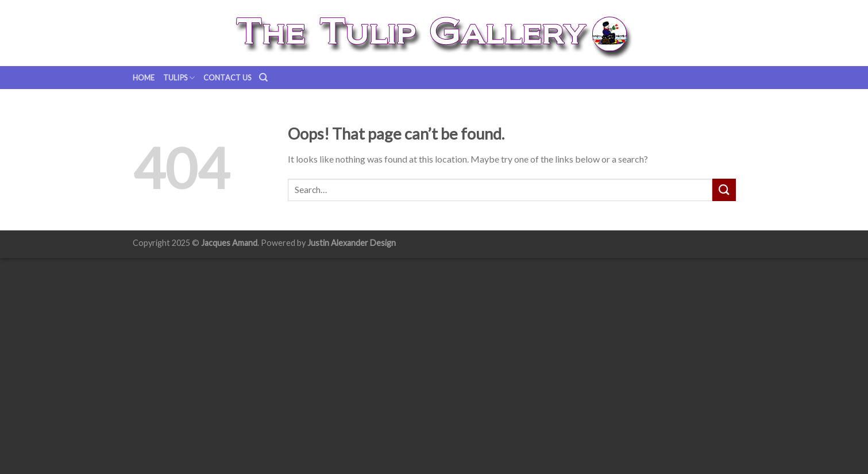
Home (144, 78)
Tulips (179, 78)
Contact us (227, 78)
